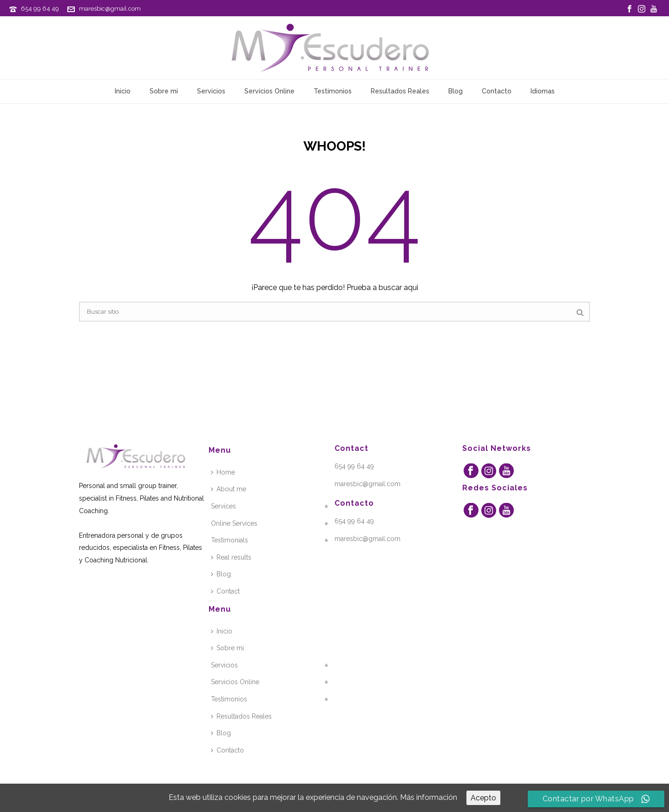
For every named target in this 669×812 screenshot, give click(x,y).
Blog (456, 91)
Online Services (234, 523)
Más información (429, 797)
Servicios (211, 91)
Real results (231, 557)
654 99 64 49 (40, 9)
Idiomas (543, 91)
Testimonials (230, 540)
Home (223, 472)
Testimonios (333, 91)
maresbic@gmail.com (110, 9)
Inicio (123, 91)
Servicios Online (269, 91)
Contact (225, 591)
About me (229, 489)
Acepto (483, 798)
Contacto (497, 91)
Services (223, 506)
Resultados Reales (400, 91)
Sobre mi (164, 91)
